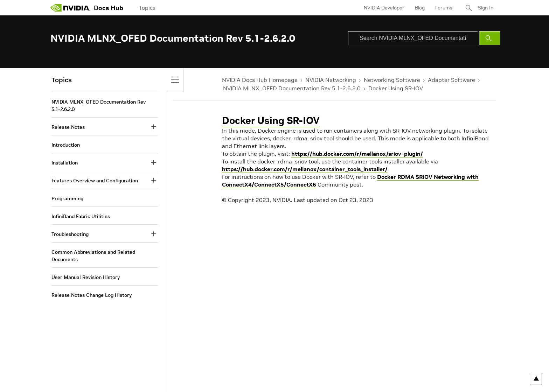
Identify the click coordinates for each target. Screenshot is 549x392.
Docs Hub (109, 8)
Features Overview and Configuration (95, 181)
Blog (420, 8)
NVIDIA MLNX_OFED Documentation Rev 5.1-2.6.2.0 (292, 88)
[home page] (70, 8)
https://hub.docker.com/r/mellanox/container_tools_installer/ (305, 169)
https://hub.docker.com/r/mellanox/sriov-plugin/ (357, 154)
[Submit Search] (490, 38)
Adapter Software (451, 80)
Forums (444, 8)
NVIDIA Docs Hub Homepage (260, 80)
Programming (67, 198)
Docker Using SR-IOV (396, 88)
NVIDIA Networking (331, 80)
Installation (65, 163)
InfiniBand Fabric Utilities (81, 216)
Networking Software (392, 80)
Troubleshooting (70, 234)
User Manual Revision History (86, 277)
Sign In (486, 8)
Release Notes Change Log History (92, 295)
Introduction (66, 145)
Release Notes (68, 127)
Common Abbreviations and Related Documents (93, 256)
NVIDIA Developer (384, 8)
